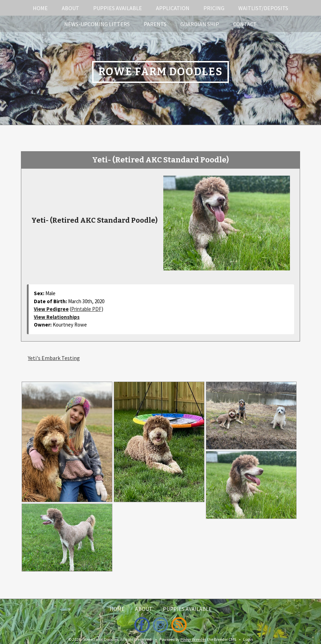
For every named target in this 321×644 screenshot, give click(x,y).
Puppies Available (118, 8)
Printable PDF (86, 309)
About (70, 8)
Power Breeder (193, 639)
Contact (245, 24)
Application (173, 8)
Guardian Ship (200, 24)
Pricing (214, 8)
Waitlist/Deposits (263, 8)
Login (248, 639)
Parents (155, 24)
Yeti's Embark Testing (54, 358)
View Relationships (57, 317)
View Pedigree (51, 309)
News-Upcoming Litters (97, 24)
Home (40, 8)
